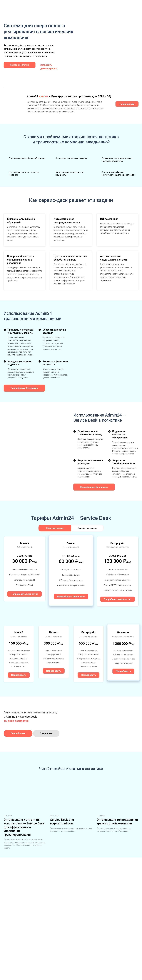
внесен (44, 96)
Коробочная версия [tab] (87, 528)
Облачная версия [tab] (55, 528)
